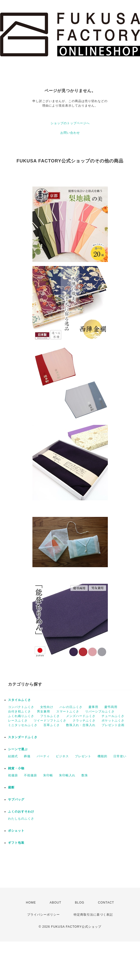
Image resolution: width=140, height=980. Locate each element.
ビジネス (62, 756)
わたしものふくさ (21, 819)
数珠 (85, 775)
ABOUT (55, 903)
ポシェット (16, 831)
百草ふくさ (52, 725)
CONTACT (106, 903)
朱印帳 (48, 775)
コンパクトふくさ (21, 707)
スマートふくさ (68, 711)
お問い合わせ (70, 133)
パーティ (43, 756)
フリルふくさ (50, 716)
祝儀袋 (13, 775)
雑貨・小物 (16, 768)
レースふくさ (18, 721)
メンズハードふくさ (81, 716)
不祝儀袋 (30, 775)
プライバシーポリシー (43, 915)
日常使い (120, 756)
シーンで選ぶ (18, 749)
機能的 (102, 756)
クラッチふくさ (84, 721)
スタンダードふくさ (23, 737)
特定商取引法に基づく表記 (93, 915)
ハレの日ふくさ (71, 707)
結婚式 (13, 756)
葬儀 (27, 756)
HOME (31, 903)
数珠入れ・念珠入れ (81, 725)
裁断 (11, 787)
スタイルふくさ (19, 700)
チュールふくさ (113, 716)
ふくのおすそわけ (21, 812)
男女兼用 (43, 711)
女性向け (47, 707)
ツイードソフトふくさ (50, 721)
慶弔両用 (111, 707)
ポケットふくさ (113, 721)
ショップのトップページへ (70, 123)
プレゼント (83, 756)
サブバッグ (16, 799)
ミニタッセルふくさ (23, 725)
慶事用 (93, 707)
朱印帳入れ (67, 775)
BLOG (80, 903)
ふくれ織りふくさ (21, 716)
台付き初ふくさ (19, 711)
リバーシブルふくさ (100, 711)
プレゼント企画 (113, 725)
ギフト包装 (16, 843)
